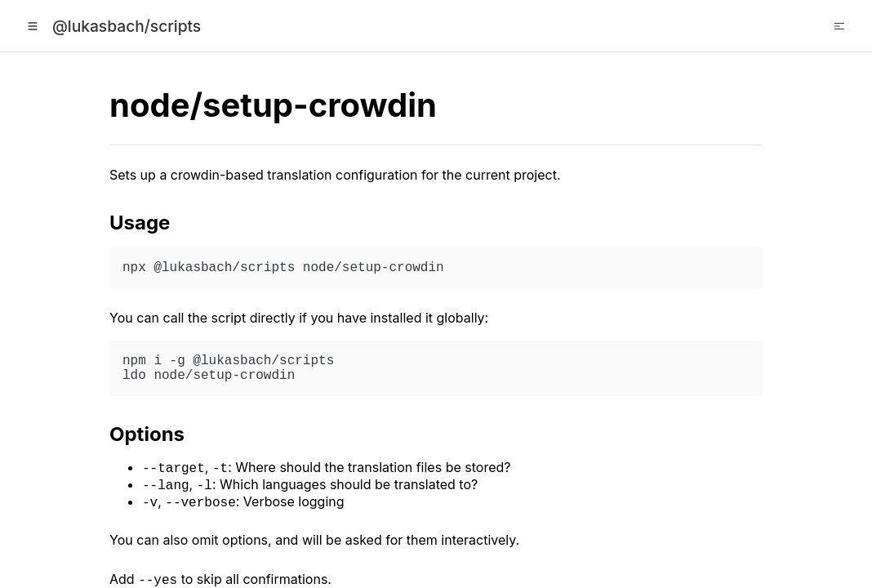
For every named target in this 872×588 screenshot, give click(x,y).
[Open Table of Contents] (839, 26)
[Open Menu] (33, 26)
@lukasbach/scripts (127, 26)
